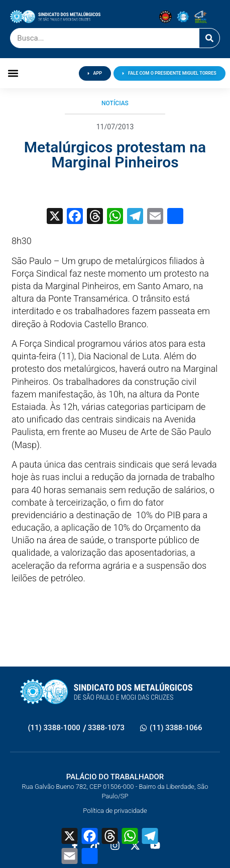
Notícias (115, 103)
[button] (13, 73)
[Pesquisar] (209, 38)
